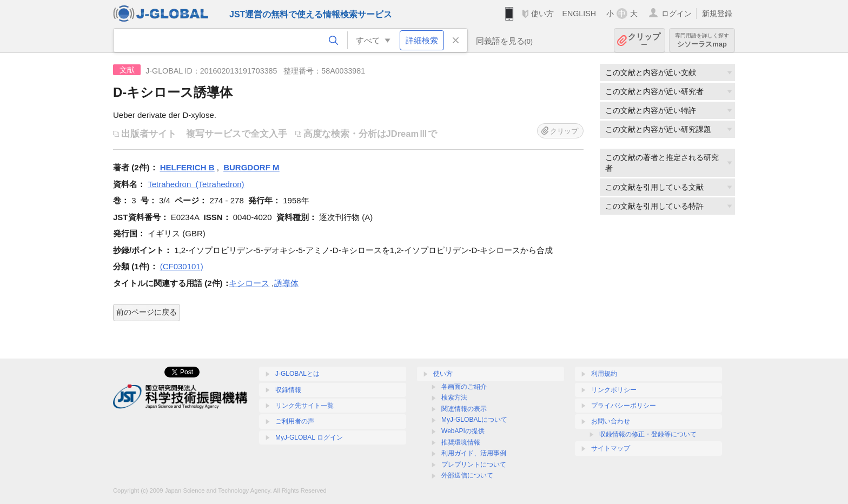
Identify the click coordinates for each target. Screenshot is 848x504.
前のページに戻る (147, 312)
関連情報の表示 (464, 409)
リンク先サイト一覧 (304, 406)
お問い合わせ (611, 421)
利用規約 (604, 374)
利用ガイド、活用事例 (474, 453)
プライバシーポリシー (624, 406)
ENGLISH (579, 14)
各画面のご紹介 (464, 387)
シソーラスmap (702, 40)
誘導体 (286, 283)
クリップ (644, 40)
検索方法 (454, 397)
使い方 (542, 14)
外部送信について (467, 475)
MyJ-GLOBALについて (474, 420)
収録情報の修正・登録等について (648, 434)
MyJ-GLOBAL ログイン (309, 437)
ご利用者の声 (295, 421)
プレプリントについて (474, 465)
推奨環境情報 (461, 442)
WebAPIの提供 (463, 431)
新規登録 (717, 14)
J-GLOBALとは (297, 374)
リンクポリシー (614, 390)
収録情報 (288, 390)
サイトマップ (611, 448)
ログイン (677, 14)
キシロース (249, 283)
